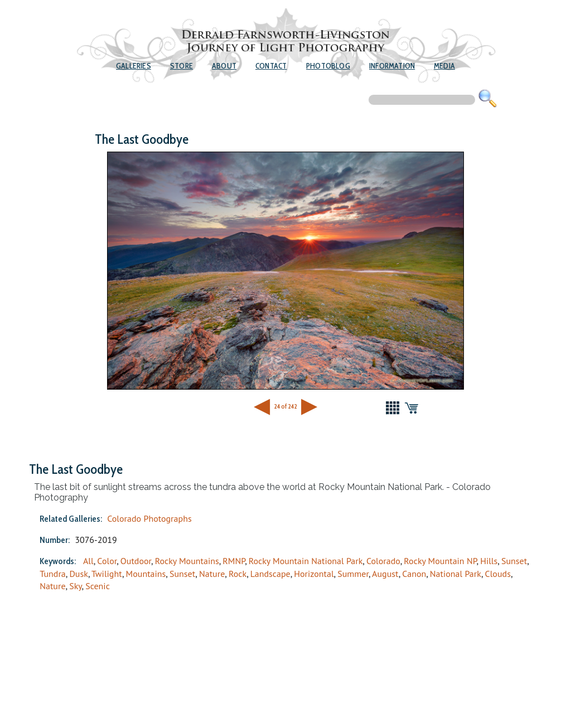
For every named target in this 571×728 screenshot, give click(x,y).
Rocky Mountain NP (440, 561)
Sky (75, 586)
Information (392, 66)
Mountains (146, 574)
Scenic (98, 586)
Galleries (134, 66)
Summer (353, 574)
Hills (489, 561)
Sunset (514, 561)
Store (182, 66)
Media (444, 66)
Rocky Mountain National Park (306, 561)
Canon (414, 574)
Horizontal (314, 574)
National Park (456, 574)
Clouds (498, 574)
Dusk (79, 574)
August (385, 574)
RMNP (234, 561)
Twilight (107, 574)
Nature (212, 574)
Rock (238, 574)
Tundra (53, 574)
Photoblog (328, 66)
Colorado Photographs (149, 518)
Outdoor (136, 561)
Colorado (383, 561)
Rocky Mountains (187, 561)
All (88, 561)
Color (107, 561)
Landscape (270, 574)
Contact (271, 66)
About (224, 66)
